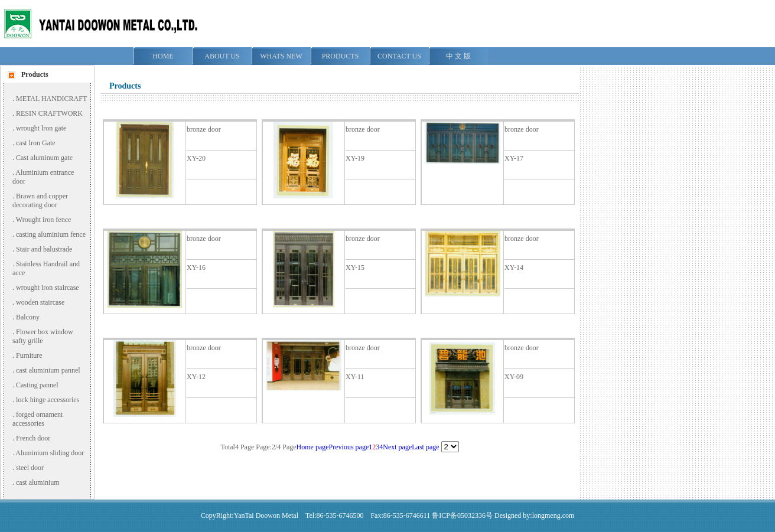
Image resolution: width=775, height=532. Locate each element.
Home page (313, 447)
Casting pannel (37, 385)
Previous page (349, 447)
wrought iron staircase (48, 288)
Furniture (29, 355)
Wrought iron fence (43, 220)
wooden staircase (40, 302)
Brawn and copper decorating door (40, 200)
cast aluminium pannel (48, 370)
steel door (30, 468)
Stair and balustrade (44, 249)
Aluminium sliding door (50, 453)
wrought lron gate (41, 128)
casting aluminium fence (51, 234)
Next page (397, 447)
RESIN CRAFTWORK (49, 113)
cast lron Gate (36, 143)
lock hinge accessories (48, 400)
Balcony (28, 317)
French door (33, 438)
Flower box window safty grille (43, 336)
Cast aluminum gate (44, 158)
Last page (425, 447)
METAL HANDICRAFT (51, 99)
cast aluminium (38, 482)
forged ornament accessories (38, 419)
